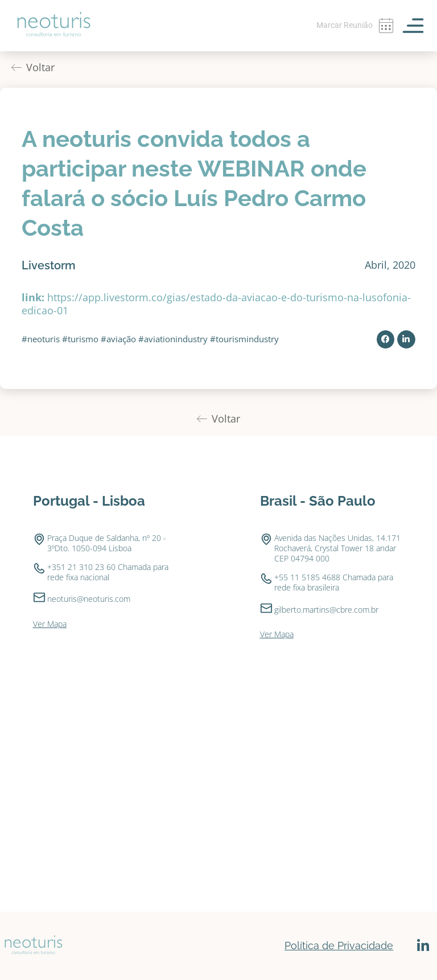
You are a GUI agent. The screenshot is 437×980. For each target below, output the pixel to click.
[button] (386, 339)
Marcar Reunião (345, 25)
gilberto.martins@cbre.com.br (326, 610)
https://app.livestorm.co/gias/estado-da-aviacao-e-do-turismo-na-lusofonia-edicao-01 (216, 304)
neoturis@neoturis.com (89, 599)
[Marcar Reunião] (386, 26)
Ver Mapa (50, 624)
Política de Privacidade (339, 946)
